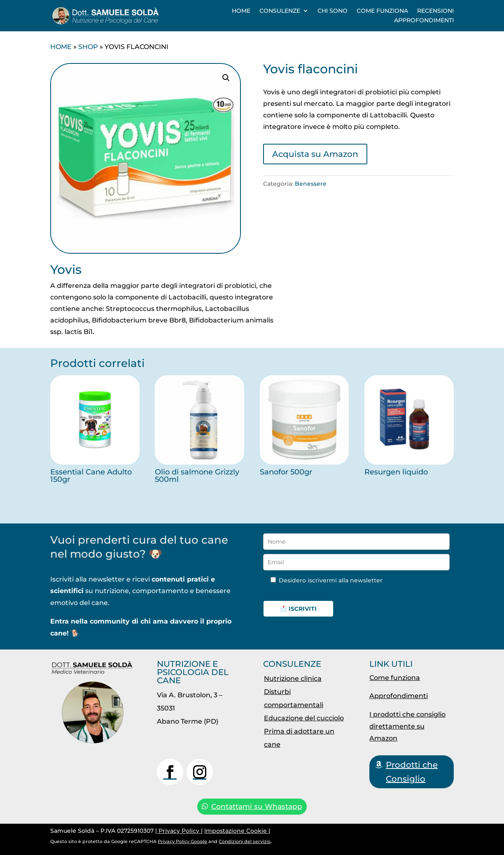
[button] (226, 78)
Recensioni (435, 11)
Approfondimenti (424, 20)
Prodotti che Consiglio (412, 772)
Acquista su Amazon (315, 154)
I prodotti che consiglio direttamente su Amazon (407, 726)
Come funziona (382, 11)
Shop (88, 47)
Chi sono (332, 11)
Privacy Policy (179, 831)
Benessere (311, 184)
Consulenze (280, 11)
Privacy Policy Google (182, 841)
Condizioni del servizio (245, 841)
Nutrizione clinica (293, 679)
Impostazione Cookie (236, 831)
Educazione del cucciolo (304, 718)
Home (241, 11)
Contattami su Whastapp (257, 806)
